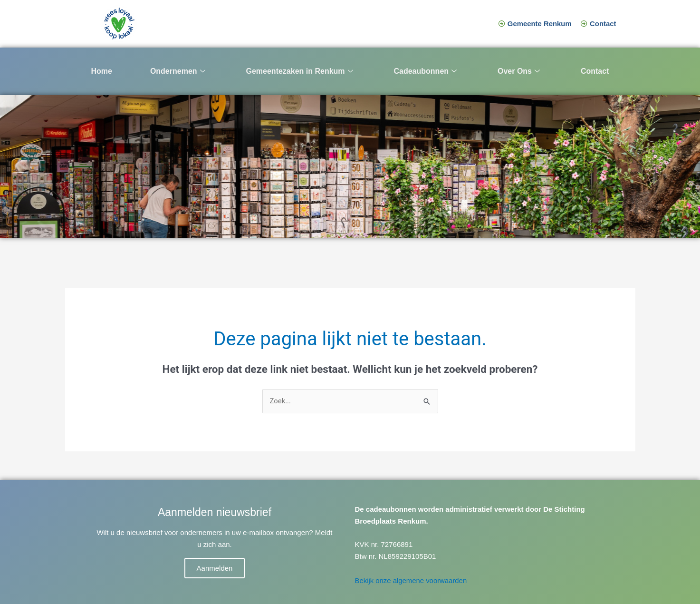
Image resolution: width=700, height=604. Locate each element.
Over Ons (519, 72)
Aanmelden (215, 568)
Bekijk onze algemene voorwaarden (412, 580)
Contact (595, 71)
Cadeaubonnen (425, 72)
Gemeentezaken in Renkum (299, 72)
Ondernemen (178, 72)
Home (102, 71)
